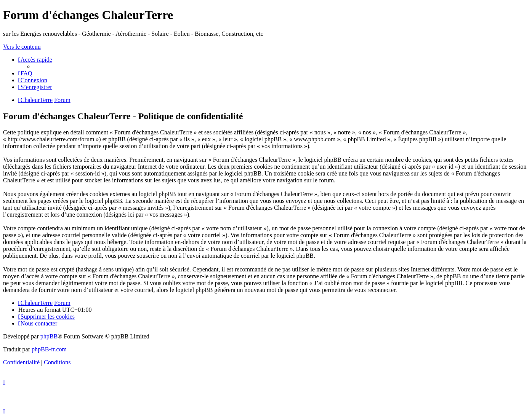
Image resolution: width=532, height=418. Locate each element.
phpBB (49, 336)
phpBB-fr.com (49, 349)
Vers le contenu (22, 47)
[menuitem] (25, 73)
